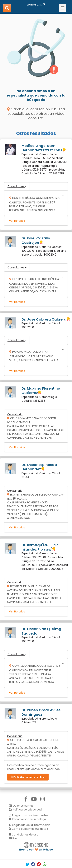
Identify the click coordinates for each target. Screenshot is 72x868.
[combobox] (35, 203)
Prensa (15, 838)
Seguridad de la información (29, 825)
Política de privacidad (25, 810)
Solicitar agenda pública (28, 777)
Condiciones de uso (23, 835)
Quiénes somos (21, 806)
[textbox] (35, 203)
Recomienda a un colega (27, 819)
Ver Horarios (17, 221)
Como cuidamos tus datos (28, 829)
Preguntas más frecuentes (28, 815)
